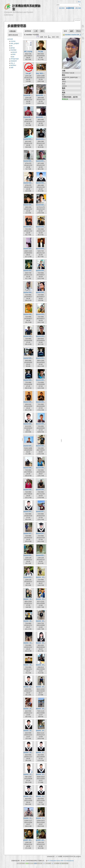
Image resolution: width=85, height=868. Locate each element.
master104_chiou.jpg (44, 270)
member (14, 50)
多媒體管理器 (70, 8)
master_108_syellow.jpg (45, 621)
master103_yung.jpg (31, 270)
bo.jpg (41, 51)
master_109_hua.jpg (43, 687)
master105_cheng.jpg (31, 358)
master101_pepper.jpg (32, 161)
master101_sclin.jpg (43, 161)
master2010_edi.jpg (31, 555)
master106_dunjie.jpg (31, 468)
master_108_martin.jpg (32, 621)
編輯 (72, 31)
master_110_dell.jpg (43, 752)
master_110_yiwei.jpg (44, 818)
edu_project (15, 43)
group (13, 48)
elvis (14, 54)
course (13, 41)
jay (13, 56)
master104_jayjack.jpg (32, 292)
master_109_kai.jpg (31, 709)
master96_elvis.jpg (30, 95)
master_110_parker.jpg (32, 796)
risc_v (13, 63)
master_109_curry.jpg (44, 665)
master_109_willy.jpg (31, 730)
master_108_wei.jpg (31, 643)
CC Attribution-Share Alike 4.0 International (61, 860)
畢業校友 (65, 99)
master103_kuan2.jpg (31, 249)
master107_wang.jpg (44, 533)
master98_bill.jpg (30, 117)
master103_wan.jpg (43, 249)
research (14, 61)
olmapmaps (15, 59)
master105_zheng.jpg (31, 446)
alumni (15, 52)
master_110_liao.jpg (31, 774)
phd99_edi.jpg (41, 840)
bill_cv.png (28, 51)
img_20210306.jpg (43, 73)
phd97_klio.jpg (29, 840)
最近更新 (62, 8)
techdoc (13, 65)
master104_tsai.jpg (43, 314)
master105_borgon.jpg (44, 336)
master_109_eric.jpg (31, 687)
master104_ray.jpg (43, 292)
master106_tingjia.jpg (31, 489)
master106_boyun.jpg (44, 446)
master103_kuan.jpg (43, 227)
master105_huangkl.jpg (32, 380)
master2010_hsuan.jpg (44, 555)
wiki (12, 67)
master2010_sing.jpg (31, 577)
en (12, 46)
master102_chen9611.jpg (33, 183)
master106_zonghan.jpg (45, 489)
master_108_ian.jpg (31, 599)
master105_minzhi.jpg (32, 424)
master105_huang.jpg (44, 358)
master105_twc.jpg (43, 424)
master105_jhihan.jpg (44, 380)
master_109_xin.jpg (43, 730)
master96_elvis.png (43, 95)
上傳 (36, 31)
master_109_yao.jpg (31, 752)
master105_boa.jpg (31, 336)
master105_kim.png (31, 402)
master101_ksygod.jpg (44, 139)
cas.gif (28, 73)
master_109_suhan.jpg (44, 709)
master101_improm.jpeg (32, 139)
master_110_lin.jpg (43, 774)
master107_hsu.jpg (43, 511)
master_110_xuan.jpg (31, 818)
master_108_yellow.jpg (32, 665)
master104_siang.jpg (31, 314)
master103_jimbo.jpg (31, 227)
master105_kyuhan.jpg (44, 402)
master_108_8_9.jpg (43, 577)
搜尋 (80, 5)
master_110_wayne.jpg (44, 796)
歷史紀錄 (79, 31)
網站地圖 (78, 8)
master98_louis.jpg (43, 117)
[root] (11, 39)
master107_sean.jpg (31, 533)
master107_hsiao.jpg (31, 511)
